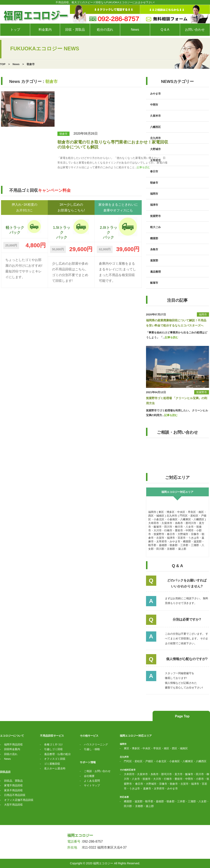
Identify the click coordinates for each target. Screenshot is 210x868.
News (16, 64)
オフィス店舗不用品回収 (19, 800)
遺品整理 (155, 272)
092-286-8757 (93, 841)
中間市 (154, 105)
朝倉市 (63, 134)
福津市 (154, 205)
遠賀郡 (154, 260)
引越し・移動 (92, 749)
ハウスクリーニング (96, 744)
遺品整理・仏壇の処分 (57, 754)
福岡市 (154, 194)
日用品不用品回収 (15, 795)
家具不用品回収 (13, 790)
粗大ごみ (155, 227)
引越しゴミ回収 (53, 749)
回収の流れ (11, 754)
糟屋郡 (154, 238)
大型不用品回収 (13, 805)
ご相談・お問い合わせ (97, 771)
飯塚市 (154, 283)
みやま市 (155, 94)
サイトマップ (92, 785)
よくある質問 (92, 781)
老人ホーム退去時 (55, 768)
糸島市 (154, 249)
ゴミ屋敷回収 (52, 764)
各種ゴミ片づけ (53, 744)
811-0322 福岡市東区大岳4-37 (105, 847)
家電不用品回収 (13, 785)
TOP (3, 64)
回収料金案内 (12, 749)
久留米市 (155, 116)
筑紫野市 (155, 216)
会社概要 (89, 776)
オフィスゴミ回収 (55, 759)
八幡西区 (155, 127)
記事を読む (143, 167)
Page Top (182, 716)
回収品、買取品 (13, 781)
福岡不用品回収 (13, 744)
